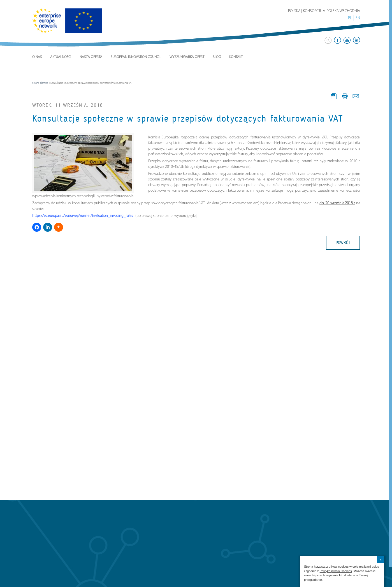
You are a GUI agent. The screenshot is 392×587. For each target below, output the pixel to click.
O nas (37, 57)
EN (358, 18)
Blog (217, 57)
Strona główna (40, 83)
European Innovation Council (136, 57)
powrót (343, 243)
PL (350, 18)
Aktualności (61, 57)
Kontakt (236, 57)
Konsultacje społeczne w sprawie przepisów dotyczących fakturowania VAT (188, 119)
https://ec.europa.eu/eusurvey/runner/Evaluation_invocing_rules (83, 216)
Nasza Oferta (91, 57)
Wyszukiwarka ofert (187, 57)
